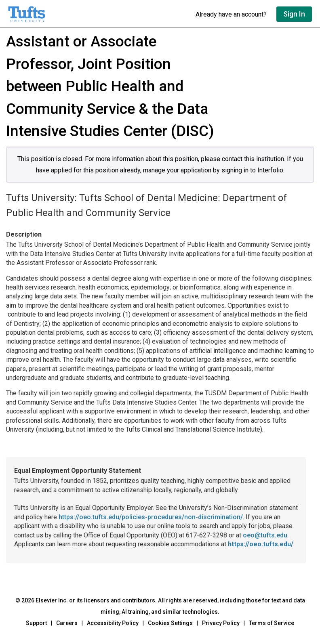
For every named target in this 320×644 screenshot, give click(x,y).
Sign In (294, 14)
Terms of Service (272, 623)
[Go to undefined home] (98, 14)
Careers (67, 623)
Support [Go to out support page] (36, 623)
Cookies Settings (170, 623)
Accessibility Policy (113, 623)
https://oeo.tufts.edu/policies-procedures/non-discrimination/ (151, 517)
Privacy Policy (221, 623)
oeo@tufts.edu (265, 535)
